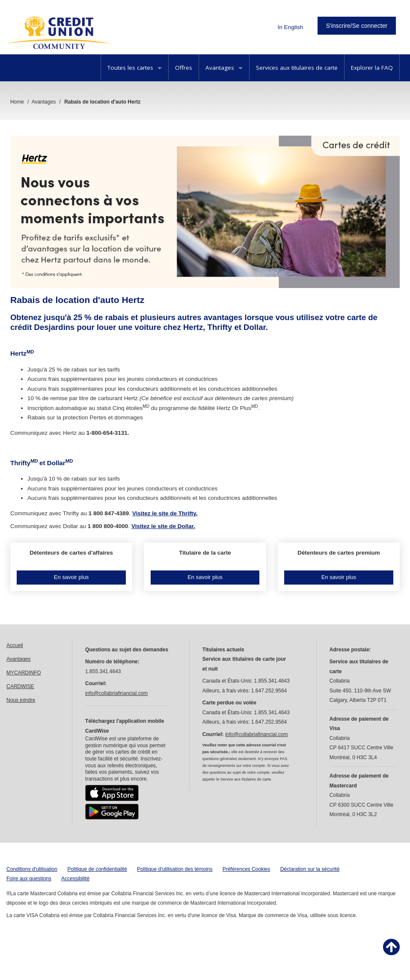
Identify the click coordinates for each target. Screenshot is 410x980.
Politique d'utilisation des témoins (175, 869)
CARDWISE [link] (20, 686)
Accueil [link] (15, 645)
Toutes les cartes (135, 68)
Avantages (224, 68)
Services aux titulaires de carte (297, 68)
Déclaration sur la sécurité (310, 869)
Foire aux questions (29, 879)
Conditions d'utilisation (32, 869)
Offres (184, 68)
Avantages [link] (19, 659)
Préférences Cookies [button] (246, 869)
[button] (71, 567)
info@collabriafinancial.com (116, 693)
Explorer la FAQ (372, 68)
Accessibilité (75, 879)
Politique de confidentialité (97, 869)
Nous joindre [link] (21, 700)
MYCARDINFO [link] (24, 673)
